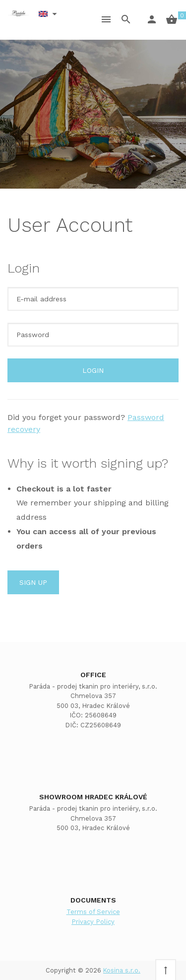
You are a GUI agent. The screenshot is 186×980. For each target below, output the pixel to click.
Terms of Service (93, 912)
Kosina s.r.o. (122, 970)
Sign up (33, 582)
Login (93, 370)
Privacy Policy (93, 922)
